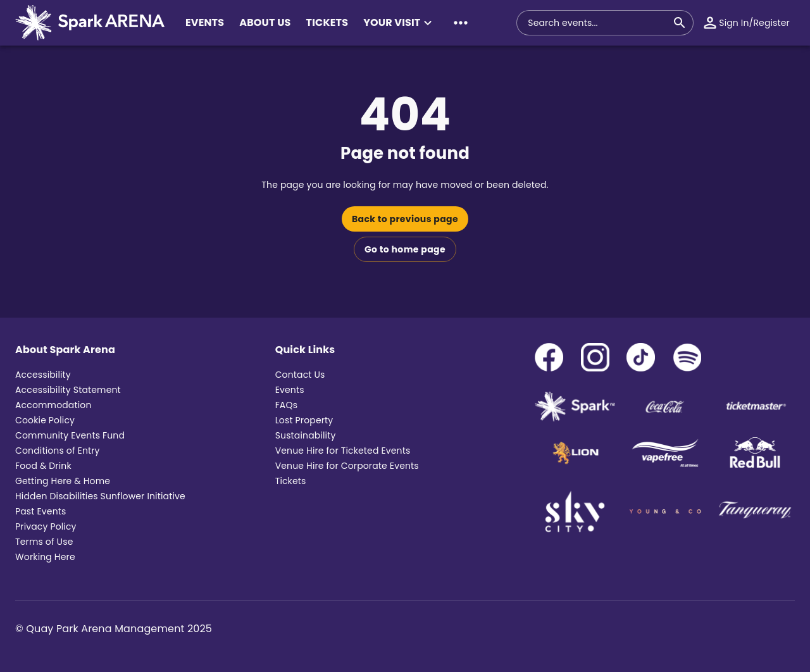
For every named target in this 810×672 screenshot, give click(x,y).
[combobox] (597, 23)
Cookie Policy (45, 420)
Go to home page (405, 249)
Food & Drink (43, 466)
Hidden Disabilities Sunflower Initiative (100, 496)
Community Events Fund (70, 435)
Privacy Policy (46, 526)
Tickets (291, 481)
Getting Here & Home (63, 481)
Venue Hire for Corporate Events (347, 466)
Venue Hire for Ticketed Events (343, 451)
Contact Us (300, 375)
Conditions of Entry (58, 451)
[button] (399, 23)
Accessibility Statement (68, 390)
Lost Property (304, 420)
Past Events (40, 511)
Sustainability (306, 435)
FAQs (286, 405)
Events (290, 390)
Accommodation (53, 405)
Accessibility (43, 375)
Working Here (45, 557)
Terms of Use (44, 542)
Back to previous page (405, 219)
